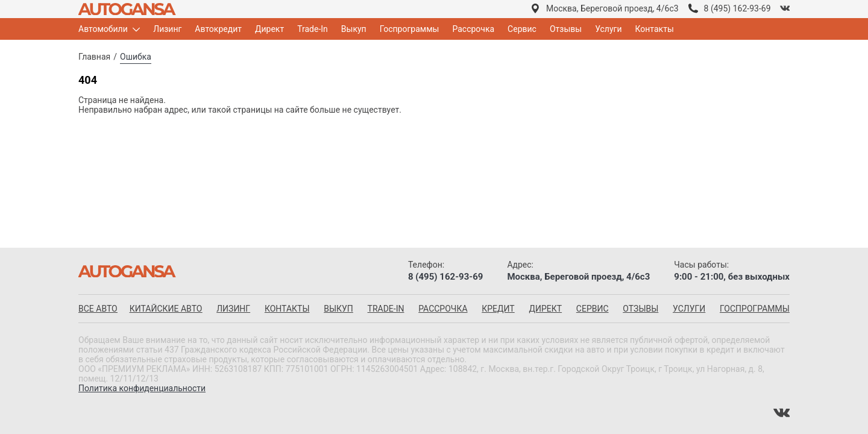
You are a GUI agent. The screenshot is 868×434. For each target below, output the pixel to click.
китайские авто (166, 309)
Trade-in (386, 309)
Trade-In (313, 29)
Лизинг (167, 29)
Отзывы (566, 29)
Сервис (522, 29)
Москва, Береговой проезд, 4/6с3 (612, 8)
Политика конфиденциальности (142, 388)
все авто (98, 309)
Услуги (608, 29)
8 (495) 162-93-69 (737, 8)
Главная (94, 57)
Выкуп (354, 29)
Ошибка (136, 57)
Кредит (498, 309)
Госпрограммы (410, 29)
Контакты (655, 29)
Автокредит (218, 29)
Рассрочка (473, 29)
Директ (269, 29)
